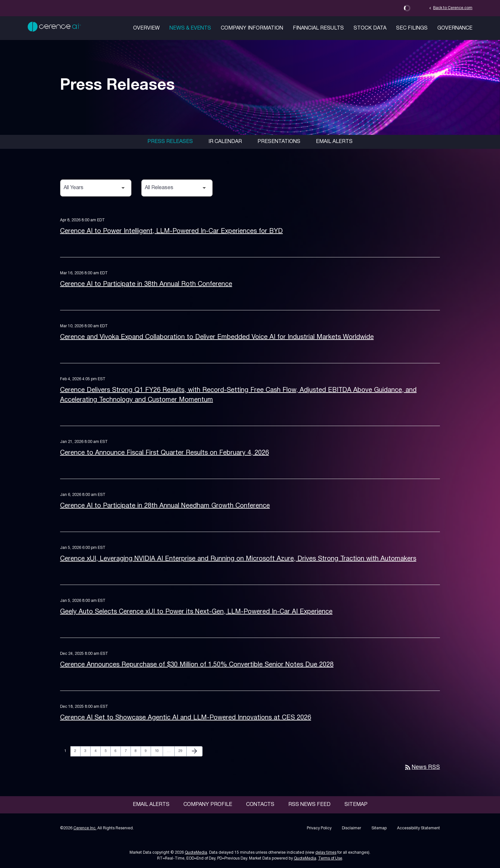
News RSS (422, 767)
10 (159, 751)
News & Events (190, 28)
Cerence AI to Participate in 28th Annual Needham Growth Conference (165, 506)
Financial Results (318, 28)
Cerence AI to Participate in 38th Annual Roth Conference (146, 284)
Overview (146, 28)
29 (182, 751)
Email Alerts (334, 142)
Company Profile (208, 805)
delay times (326, 853)
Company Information (252, 28)
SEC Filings (412, 28)
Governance (455, 28)
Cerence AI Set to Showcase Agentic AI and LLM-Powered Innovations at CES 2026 (186, 718)
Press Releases (170, 142)
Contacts (260, 805)
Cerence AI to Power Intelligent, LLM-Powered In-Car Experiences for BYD (171, 231)
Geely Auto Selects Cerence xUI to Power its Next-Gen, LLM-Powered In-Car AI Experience (196, 612)
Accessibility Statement (419, 828)
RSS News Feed (309, 805)
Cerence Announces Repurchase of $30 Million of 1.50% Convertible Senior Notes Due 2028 (197, 665)
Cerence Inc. (85, 828)
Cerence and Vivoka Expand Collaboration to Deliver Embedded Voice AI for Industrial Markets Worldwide (217, 337)
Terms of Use (330, 858)
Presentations (279, 142)
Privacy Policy (319, 828)
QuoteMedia (196, 853)
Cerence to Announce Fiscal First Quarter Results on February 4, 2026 (164, 453)
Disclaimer (351, 828)
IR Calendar (225, 142)
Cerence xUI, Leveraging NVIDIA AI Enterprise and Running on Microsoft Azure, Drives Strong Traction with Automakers (238, 559)
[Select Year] (96, 188)
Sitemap (356, 805)
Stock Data (370, 28)
